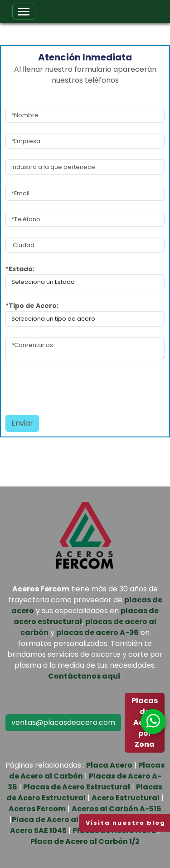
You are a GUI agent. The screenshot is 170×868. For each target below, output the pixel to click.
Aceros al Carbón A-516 (117, 809)
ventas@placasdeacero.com (63, 722)
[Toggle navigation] (24, 12)
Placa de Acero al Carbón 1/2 (85, 841)
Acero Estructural (126, 798)
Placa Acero (109, 765)
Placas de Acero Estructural (77, 787)
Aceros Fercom (37, 809)
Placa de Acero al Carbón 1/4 (67, 820)
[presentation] (58, 386)
